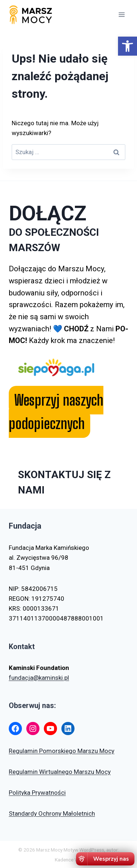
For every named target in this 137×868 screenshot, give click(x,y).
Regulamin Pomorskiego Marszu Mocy (62, 751)
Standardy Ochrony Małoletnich (52, 813)
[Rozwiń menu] (121, 14)
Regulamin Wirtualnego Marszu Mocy (60, 772)
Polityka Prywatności (37, 793)
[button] (128, 46)
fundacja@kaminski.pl (39, 678)
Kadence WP (68, 860)
